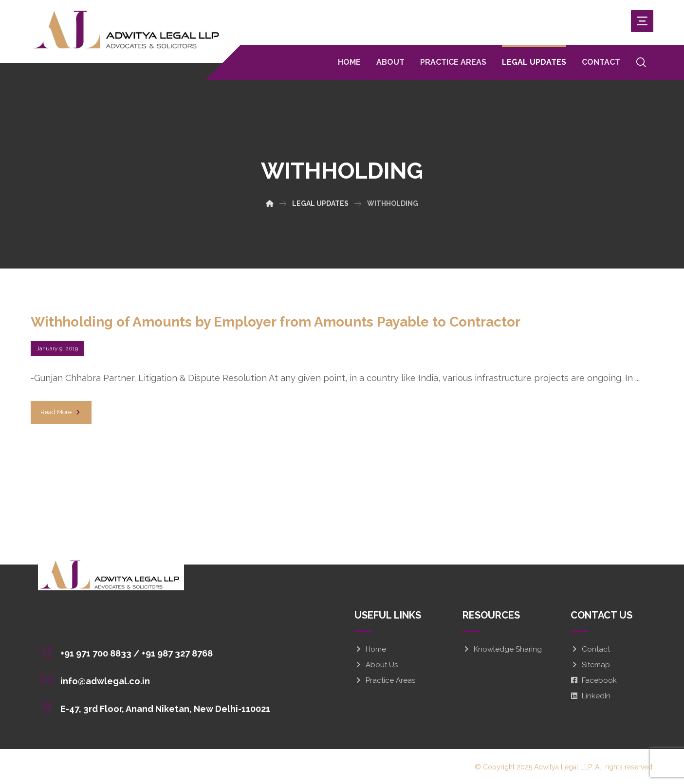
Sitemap (590, 665)
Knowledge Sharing (502, 649)
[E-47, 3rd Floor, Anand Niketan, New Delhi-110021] (158, 707)
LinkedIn (591, 696)
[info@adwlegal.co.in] (158, 679)
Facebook (594, 680)
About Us (376, 665)
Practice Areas (385, 680)
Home (370, 649)
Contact (590, 649)
